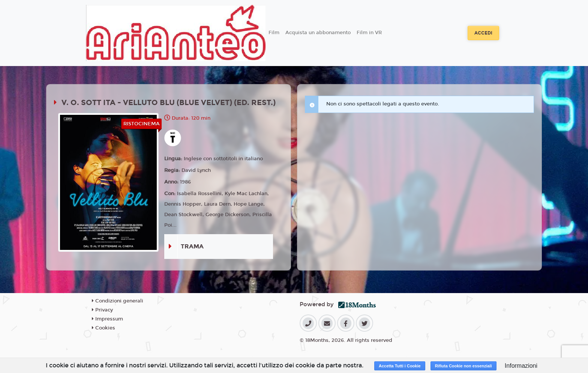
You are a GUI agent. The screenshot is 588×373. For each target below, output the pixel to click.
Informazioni (521, 366)
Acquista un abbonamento (318, 33)
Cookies (103, 328)
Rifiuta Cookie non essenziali (463, 366)
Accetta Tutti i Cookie (400, 366)
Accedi (483, 33)
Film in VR (369, 33)
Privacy (102, 310)
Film (274, 33)
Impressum (107, 319)
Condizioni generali (118, 301)
